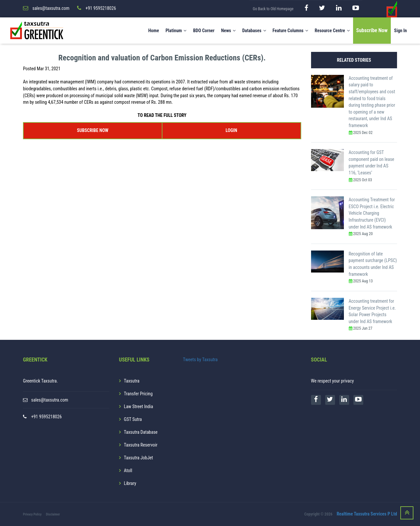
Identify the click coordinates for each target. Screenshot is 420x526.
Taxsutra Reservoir (141, 445)
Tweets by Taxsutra (200, 360)
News (229, 31)
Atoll (128, 471)
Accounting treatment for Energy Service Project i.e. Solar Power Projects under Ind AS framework (372, 311)
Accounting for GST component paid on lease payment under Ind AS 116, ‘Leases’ (372, 163)
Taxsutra (132, 381)
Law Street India (139, 406)
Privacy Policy (32, 514)
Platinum (176, 31)
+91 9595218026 (46, 417)
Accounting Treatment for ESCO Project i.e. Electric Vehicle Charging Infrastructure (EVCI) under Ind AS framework (372, 213)
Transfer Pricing (138, 394)
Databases (254, 31)
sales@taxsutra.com (50, 400)
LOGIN (231, 130)
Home (154, 31)
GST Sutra (133, 419)
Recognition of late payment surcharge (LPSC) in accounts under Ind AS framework (373, 264)
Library (130, 483)
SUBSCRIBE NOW (93, 130)
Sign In (400, 31)
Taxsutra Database (141, 432)
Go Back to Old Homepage (273, 9)
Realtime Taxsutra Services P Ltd (367, 514)
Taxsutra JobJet (139, 458)
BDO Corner (204, 31)
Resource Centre (332, 31)
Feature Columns (290, 31)
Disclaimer (53, 514)
